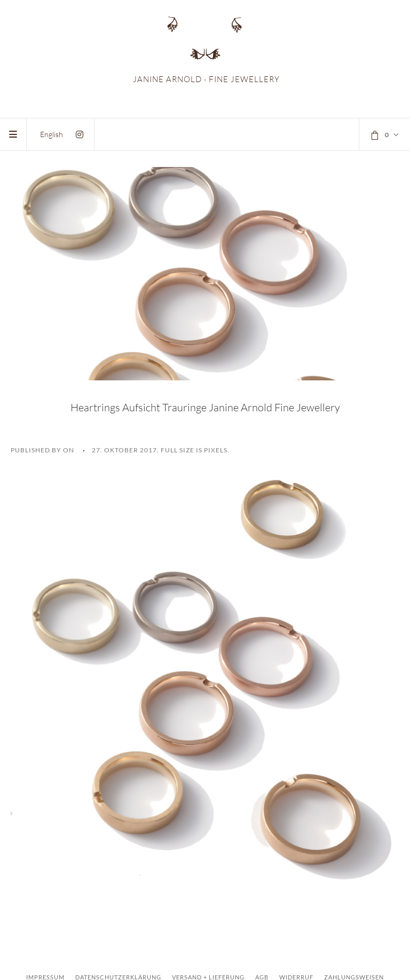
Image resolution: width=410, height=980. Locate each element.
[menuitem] (52, 134)
